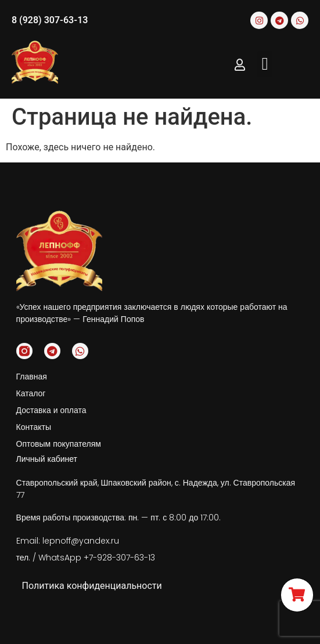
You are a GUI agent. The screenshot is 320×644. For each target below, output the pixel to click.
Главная (32, 377)
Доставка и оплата (51, 410)
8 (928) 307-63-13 (50, 20)
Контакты (34, 427)
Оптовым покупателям (59, 444)
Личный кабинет (47, 459)
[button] (265, 64)
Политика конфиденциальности (92, 586)
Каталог (31, 393)
